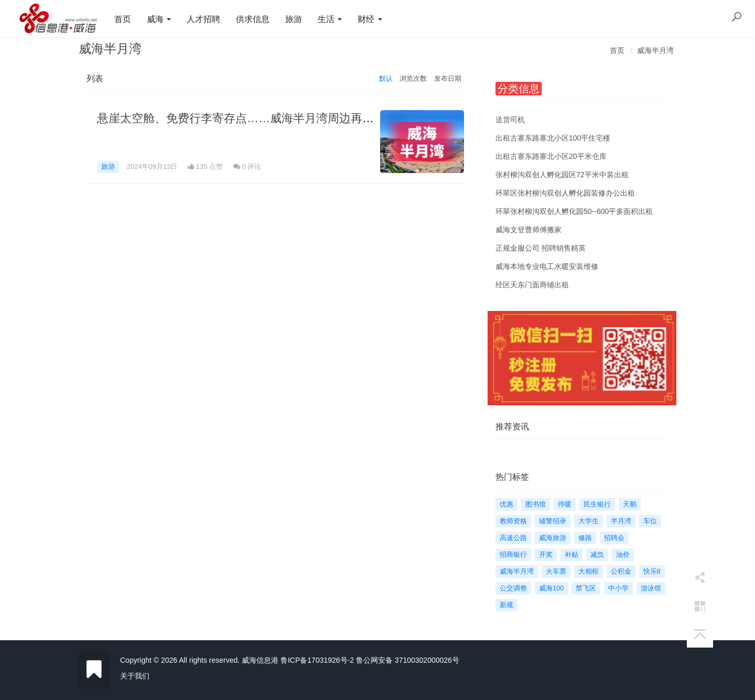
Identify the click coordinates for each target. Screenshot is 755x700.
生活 (330, 19)
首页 (123, 19)
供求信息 (253, 19)
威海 (159, 19)
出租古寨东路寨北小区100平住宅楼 (553, 138)
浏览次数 (413, 78)
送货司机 (510, 120)
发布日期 (448, 78)
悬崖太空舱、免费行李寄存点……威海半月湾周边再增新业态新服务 (270, 118)
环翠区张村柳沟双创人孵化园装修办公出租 (565, 193)
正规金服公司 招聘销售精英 (541, 248)
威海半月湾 (655, 50)
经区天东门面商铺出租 (532, 285)
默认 (386, 78)
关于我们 (135, 676)
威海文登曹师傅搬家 (528, 230)
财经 (370, 19)
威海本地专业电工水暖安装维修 (547, 266)
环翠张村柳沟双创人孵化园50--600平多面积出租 (574, 211)
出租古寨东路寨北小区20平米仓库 (551, 156)
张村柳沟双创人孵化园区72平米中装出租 (562, 175)
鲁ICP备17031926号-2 (317, 660)
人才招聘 (203, 19)
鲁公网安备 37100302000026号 (408, 660)
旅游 (294, 19)
